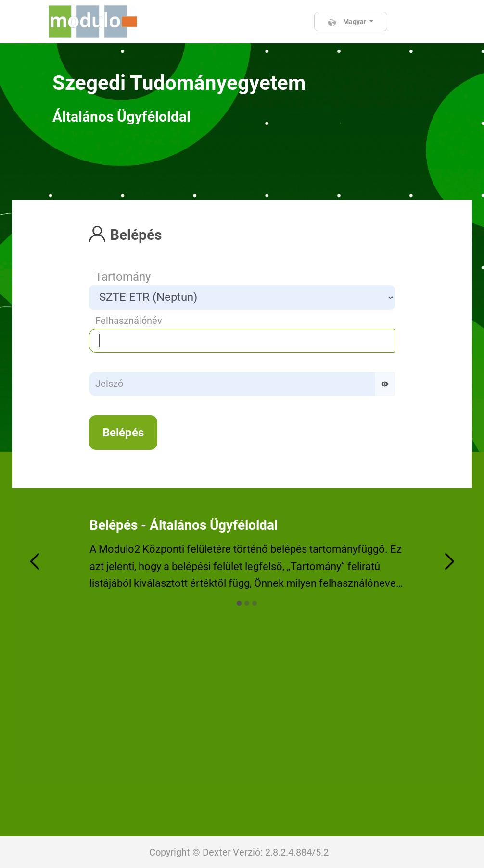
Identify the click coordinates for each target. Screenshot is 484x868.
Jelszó (109, 384)
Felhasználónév (129, 321)
